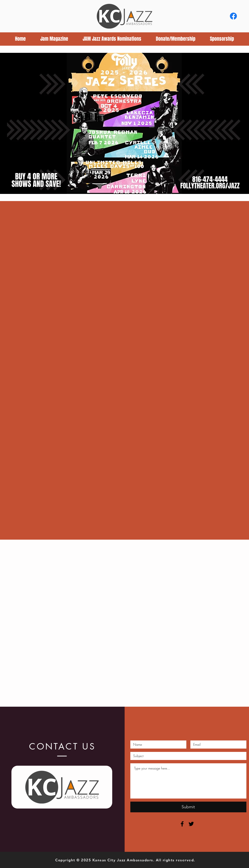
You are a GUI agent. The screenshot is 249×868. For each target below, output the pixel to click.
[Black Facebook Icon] (182, 824)
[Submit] (188, 807)
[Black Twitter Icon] (191, 824)
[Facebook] (233, 16)
